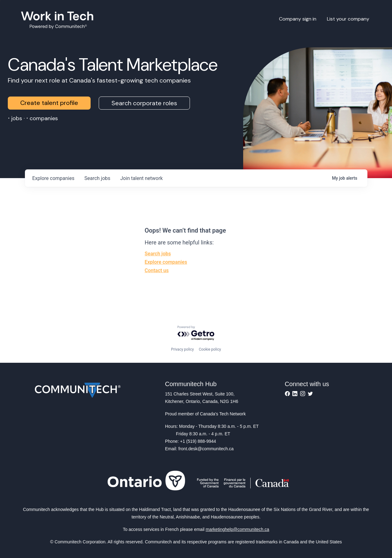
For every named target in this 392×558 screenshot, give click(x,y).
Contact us (157, 270)
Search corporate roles (144, 103)
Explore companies (166, 262)
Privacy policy (182, 349)
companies (53, 178)
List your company (348, 19)
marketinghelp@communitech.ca (238, 529)
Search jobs (158, 254)
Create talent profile (49, 103)
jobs (97, 178)
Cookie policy (210, 349)
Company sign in (298, 19)
